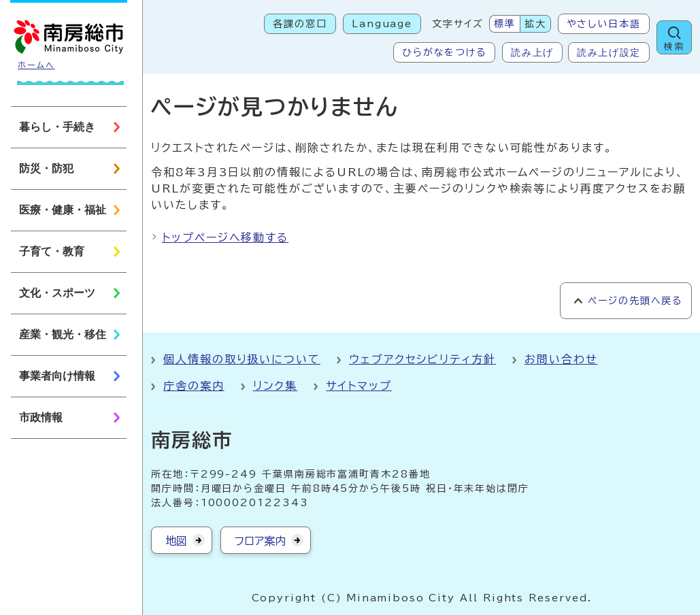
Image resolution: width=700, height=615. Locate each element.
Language (382, 24)
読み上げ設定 (609, 52)
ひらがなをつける (444, 52)
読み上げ (532, 52)
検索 (674, 47)
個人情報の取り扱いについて (242, 359)
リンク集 (276, 386)
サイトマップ (359, 386)
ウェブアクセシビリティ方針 (422, 359)
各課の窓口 (300, 24)
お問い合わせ (561, 359)
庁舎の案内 (194, 386)
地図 (176, 541)
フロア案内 (260, 541)
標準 (505, 24)
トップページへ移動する (225, 237)
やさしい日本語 (604, 24)
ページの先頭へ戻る (635, 301)
